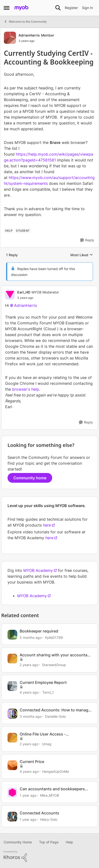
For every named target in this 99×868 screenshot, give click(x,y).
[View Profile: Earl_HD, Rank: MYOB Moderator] (10, 295)
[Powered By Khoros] (49, 856)
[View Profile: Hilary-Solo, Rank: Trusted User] (12, 817)
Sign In (87, 8)
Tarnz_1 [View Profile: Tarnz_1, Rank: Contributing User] (48, 692)
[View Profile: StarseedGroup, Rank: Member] (12, 659)
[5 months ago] (31, 637)
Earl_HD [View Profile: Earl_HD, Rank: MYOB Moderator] (24, 292)
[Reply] (87, 240)
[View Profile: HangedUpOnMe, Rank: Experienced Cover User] (12, 765)
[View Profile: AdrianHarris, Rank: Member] (10, 38)
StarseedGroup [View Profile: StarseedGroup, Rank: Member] (54, 665)
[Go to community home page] (21, 8)
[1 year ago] (28, 795)
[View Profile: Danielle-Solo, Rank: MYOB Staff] (12, 714)
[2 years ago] (29, 665)
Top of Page (49, 842)
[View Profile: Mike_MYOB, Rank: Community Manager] (12, 793)
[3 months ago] (31, 716)
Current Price (32, 762)
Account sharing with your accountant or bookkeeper (55, 655)
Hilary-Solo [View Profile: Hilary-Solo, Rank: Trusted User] (49, 819)
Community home (30, 478)
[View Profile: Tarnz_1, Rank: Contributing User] (12, 686)
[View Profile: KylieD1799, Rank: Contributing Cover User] (12, 635)
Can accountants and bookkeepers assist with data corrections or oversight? (52, 789)
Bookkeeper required (39, 631)
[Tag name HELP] (9, 231)
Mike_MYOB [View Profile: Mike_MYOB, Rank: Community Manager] (49, 795)
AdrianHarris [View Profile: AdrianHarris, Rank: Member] (29, 35)
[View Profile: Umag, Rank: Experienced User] (12, 738)
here (47, 525)
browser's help (26, 389)
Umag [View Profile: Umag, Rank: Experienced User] (47, 744)
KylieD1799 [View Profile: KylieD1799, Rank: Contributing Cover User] (54, 637)
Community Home (18, 842)
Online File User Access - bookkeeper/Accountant (43, 734)
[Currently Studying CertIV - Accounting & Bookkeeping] (38, 298)
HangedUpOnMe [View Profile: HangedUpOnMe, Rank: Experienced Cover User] (56, 771)
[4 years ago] (29, 692)
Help (69, 842)
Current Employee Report (43, 682)
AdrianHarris (25, 305)
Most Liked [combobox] (82, 255)
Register (71, 8)
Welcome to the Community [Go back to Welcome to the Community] (25, 21)
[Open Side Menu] (7, 8)
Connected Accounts (39, 813)
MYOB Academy (38, 570)
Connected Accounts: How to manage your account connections (55, 710)
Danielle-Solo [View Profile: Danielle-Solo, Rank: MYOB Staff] (55, 716)
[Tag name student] (23, 231)
